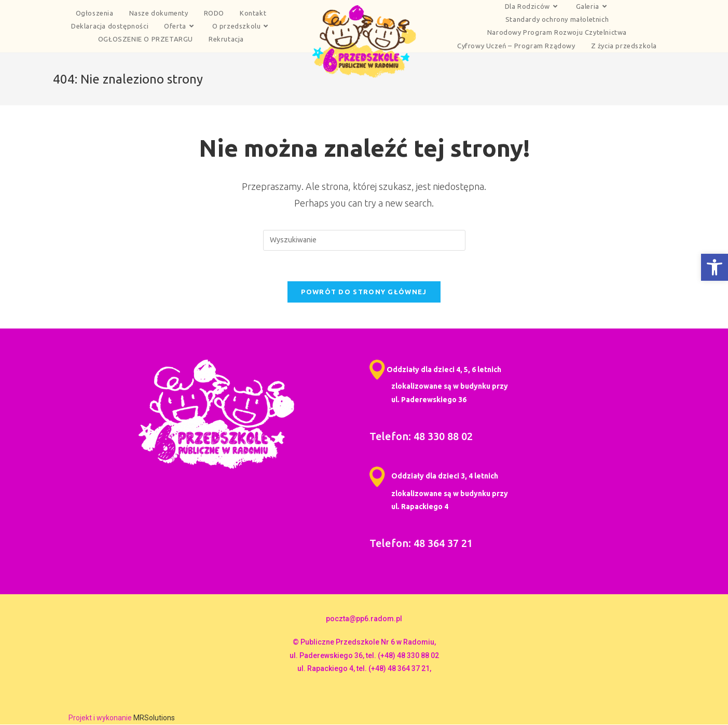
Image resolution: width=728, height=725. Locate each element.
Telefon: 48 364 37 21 (421, 544)
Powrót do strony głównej (364, 292)
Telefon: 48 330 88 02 (421, 437)
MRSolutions (154, 718)
